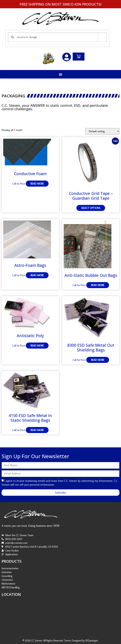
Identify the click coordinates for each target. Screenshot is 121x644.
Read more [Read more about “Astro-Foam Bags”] (37, 275)
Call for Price (19, 184)
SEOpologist (92, 640)
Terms (67, 640)
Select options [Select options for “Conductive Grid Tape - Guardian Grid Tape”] (91, 208)
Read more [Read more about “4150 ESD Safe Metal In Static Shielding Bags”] (37, 430)
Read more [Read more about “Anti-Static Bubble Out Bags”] (98, 285)
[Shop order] (102, 131)
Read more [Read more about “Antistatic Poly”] (37, 346)
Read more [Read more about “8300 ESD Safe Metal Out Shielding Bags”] (98, 360)
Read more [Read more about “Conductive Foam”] (37, 184)
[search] (57, 37)
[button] (61, 74)
